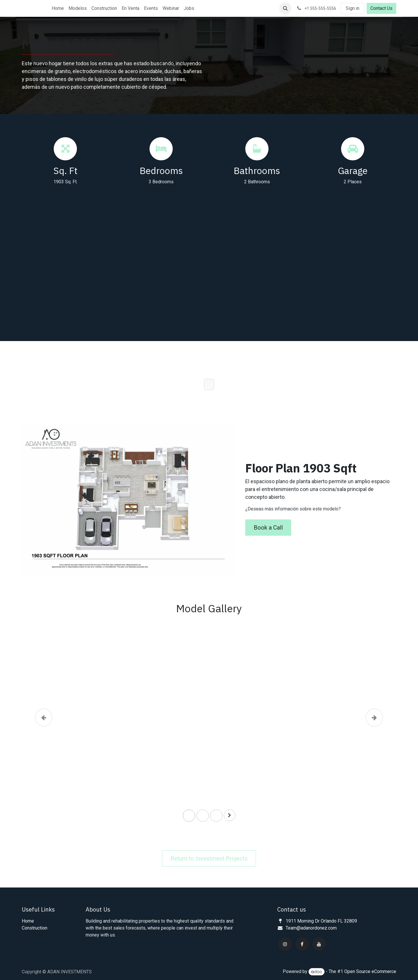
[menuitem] (58, 8)
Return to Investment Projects (209, 858)
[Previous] (44, 726)
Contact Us (381, 8)
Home (28, 921)
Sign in (353, 8)
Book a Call (268, 528)
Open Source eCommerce (370, 972)
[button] (285, 8)
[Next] (374, 726)
